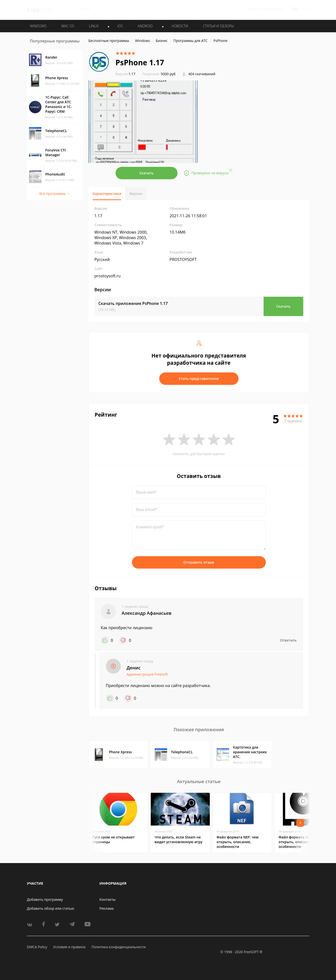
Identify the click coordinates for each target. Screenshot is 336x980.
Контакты (107, 899)
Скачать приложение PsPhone (133, 303)
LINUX (94, 26)
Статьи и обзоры (219, 26)
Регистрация (272, 9)
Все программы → (55, 194)
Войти (253, 9)
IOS (120, 26)
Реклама (107, 908)
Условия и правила (69, 947)
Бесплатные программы (109, 41)
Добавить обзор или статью (51, 908)
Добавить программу (45, 899)
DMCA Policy (37, 947)
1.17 (125, 74)
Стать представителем (199, 379)
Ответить (289, 640)
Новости (180, 26)
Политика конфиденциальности (119, 947)
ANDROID (145, 26)
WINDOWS (38, 26)
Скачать (147, 173)
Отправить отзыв (199, 562)
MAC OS (68, 26)
